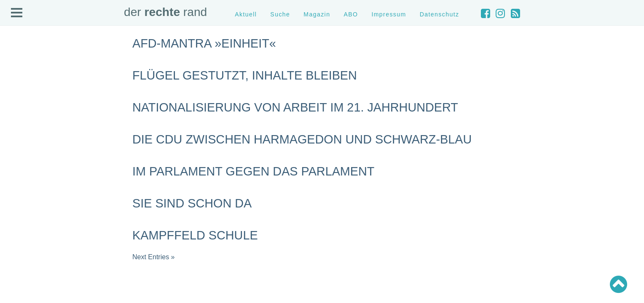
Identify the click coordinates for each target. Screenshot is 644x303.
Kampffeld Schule (195, 235)
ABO (351, 14)
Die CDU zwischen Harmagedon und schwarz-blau (302, 139)
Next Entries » (153, 257)
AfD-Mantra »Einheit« (204, 43)
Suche (280, 14)
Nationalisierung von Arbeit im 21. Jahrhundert (295, 107)
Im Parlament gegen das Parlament (253, 171)
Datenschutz (440, 14)
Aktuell (246, 14)
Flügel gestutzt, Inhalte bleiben (245, 75)
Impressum (389, 14)
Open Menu (17, 13)
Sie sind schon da (192, 203)
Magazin (317, 14)
